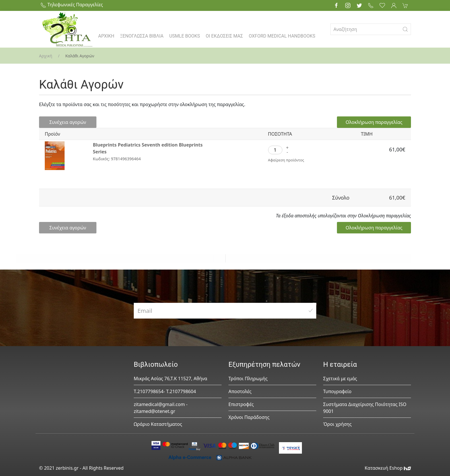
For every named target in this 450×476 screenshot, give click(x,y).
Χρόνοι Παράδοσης (249, 417)
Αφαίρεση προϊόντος (286, 160)
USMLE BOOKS (185, 36)
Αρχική (46, 56)
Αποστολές (240, 391)
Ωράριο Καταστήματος (158, 424)
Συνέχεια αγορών (68, 122)
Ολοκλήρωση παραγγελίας (374, 122)
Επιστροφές (241, 404)
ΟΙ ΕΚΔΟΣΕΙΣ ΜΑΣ (224, 36)
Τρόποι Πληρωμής (248, 379)
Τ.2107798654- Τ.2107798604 (165, 391)
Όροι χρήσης (337, 424)
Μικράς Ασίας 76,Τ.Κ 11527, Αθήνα (170, 379)
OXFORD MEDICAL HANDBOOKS (282, 36)
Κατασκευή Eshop (388, 468)
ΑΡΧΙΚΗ (106, 36)
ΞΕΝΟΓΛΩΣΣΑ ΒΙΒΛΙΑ (142, 36)
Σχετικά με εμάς (340, 379)
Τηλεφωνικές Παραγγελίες (72, 5)
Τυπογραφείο (337, 391)
